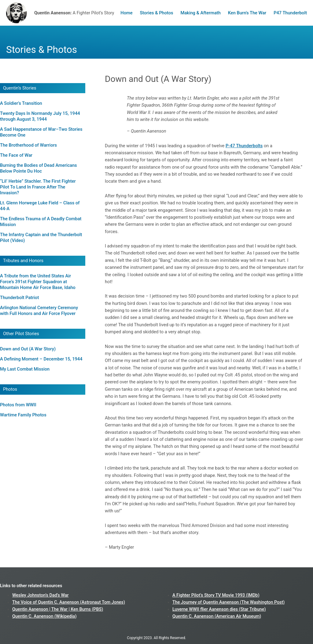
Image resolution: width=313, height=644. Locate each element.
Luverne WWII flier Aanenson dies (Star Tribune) (219, 609)
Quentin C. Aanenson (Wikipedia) (44, 616)
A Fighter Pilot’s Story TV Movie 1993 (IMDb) (216, 595)
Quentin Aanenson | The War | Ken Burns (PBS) (58, 609)
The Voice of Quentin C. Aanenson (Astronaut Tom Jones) (69, 602)
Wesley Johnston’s (31, 595)
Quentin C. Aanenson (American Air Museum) (217, 616)
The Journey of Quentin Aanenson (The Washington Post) (228, 602)
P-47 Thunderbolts (244, 146)
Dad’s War (59, 595)
